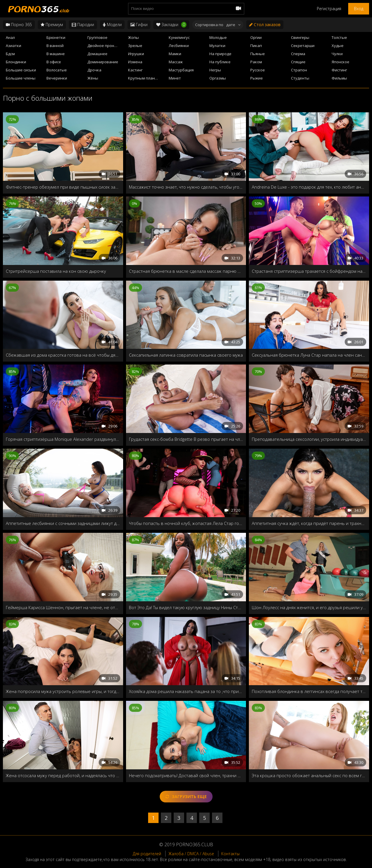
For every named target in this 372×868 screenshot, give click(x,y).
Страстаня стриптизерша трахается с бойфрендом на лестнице (309, 271)
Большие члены (21, 78)
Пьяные (258, 54)
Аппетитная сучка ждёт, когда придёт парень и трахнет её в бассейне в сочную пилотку (309, 523)
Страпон (299, 70)
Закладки (171, 25)
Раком (256, 62)
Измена (135, 62)
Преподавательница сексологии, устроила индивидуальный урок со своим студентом (309, 439)
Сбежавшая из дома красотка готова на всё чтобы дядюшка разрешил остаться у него (63, 355)
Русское (258, 70)
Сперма (298, 54)
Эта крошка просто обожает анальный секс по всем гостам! (309, 775)
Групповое (97, 37)
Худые (338, 46)
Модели (112, 25)
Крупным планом (144, 78)
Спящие (298, 62)
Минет (175, 78)
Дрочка (94, 70)
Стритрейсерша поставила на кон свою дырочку (56, 271)
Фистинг (339, 70)
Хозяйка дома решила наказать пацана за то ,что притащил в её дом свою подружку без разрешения (186, 691)
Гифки (139, 25)
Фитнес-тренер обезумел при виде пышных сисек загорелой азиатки (63, 187)
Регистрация (329, 9)
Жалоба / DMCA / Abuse (191, 854)
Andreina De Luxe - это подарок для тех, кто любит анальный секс (309, 187)
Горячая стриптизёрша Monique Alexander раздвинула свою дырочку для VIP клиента (63, 439)
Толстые (339, 37)
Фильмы (339, 78)
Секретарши (303, 46)
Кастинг (135, 70)
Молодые (218, 37)
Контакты (230, 854)
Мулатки (217, 46)
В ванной (55, 46)
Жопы (133, 37)
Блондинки (16, 62)
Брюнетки (56, 37)
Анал (10, 37)
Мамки (175, 54)
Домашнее (97, 54)
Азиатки (14, 46)
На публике (220, 62)
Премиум (52, 25)
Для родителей (147, 854)
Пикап (256, 46)
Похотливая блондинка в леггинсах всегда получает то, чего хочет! (309, 691)
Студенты (300, 78)
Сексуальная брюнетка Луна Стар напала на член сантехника (309, 355)
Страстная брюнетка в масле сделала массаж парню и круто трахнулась (186, 271)
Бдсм (10, 54)
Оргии (256, 37)
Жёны (93, 78)
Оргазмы (218, 78)
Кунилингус (179, 37)
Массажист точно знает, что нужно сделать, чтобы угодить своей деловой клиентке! (186, 187)
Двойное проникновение (106, 46)
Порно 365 (19, 25)
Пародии (83, 25)
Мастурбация (181, 70)
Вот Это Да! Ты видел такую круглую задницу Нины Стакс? (186, 607)
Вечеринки (57, 78)
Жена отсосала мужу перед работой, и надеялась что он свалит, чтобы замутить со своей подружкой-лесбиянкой (63, 775)
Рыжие (257, 78)
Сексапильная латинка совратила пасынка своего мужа (186, 355)
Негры (215, 70)
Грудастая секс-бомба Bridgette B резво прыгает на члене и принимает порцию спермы (186, 439)
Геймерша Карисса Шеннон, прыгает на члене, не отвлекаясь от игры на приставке (63, 607)
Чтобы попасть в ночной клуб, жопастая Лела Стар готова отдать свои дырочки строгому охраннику (186, 523)
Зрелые (135, 46)
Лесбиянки (179, 46)
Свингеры (300, 37)
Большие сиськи (21, 70)
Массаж (176, 62)
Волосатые (57, 70)
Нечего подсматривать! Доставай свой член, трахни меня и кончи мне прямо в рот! (186, 775)
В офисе (54, 62)
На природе (220, 54)
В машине (56, 54)
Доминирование (103, 62)
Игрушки (136, 54)
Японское (340, 62)
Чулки (337, 54)
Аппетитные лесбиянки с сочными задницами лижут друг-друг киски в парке (63, 523)
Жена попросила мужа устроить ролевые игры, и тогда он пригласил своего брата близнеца (63, 691)
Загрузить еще (186, 796)
